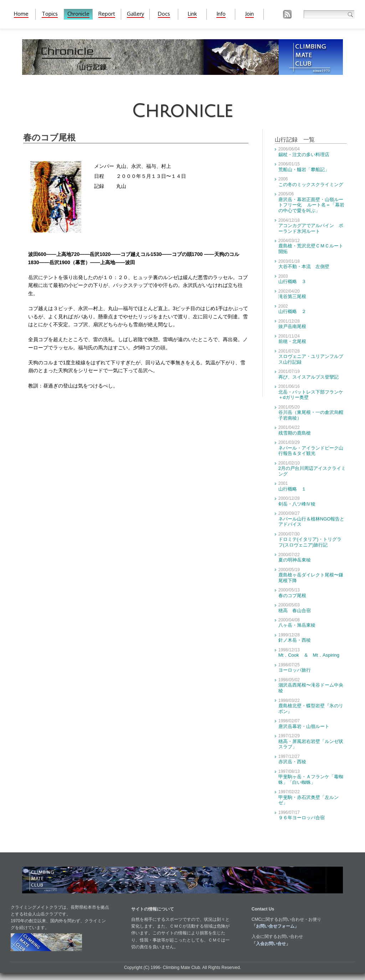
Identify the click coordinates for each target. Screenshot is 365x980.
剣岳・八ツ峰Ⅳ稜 (297, 504)
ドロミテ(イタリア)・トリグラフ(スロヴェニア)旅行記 (310, 542)
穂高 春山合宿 (295, 610)
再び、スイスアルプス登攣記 (309, 377)
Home (21, 14)
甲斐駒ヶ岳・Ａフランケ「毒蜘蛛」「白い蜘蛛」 (311, 779)
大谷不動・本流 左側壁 (304, 266)
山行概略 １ (292, 489)
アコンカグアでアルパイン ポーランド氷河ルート (311, 228)
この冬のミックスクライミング (311, 184)
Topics (50, 14)
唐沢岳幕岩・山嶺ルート (304, 726)
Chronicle (78, 14)
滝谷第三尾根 (292, 296)
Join (250, 14)
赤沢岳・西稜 (292, 762)
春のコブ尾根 (292, 596)
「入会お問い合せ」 (271, 944)
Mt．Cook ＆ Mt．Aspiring (309, 655)
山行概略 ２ (292, 311)
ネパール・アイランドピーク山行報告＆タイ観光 (311, 451)
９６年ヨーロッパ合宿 (302, 818)
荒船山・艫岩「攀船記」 (304, 170)
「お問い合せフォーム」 (275, 926)
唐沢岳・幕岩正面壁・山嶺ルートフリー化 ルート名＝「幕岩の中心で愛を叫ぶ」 (312, 205)
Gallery (135, 14)
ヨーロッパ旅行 (295, 670)
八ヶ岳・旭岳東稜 (297, 625)
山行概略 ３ (292, 281)
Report (107, 14)
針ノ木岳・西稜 (295, 640)
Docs (164, 14)
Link (192, 14)
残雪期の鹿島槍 (295, 433)
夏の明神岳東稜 (295, 560)
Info (221, 14)
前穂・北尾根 (292, 341)
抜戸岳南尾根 (292, 326)
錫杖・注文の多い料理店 (304, 155)
